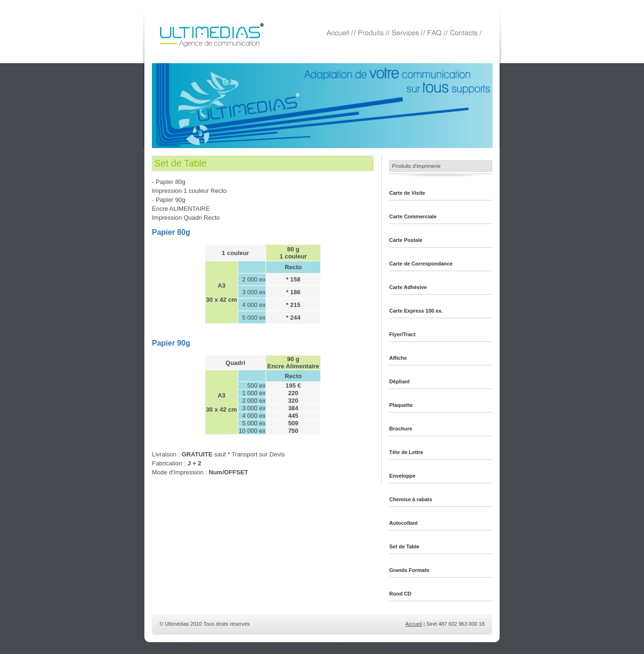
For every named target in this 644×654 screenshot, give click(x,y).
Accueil (414, 624)
